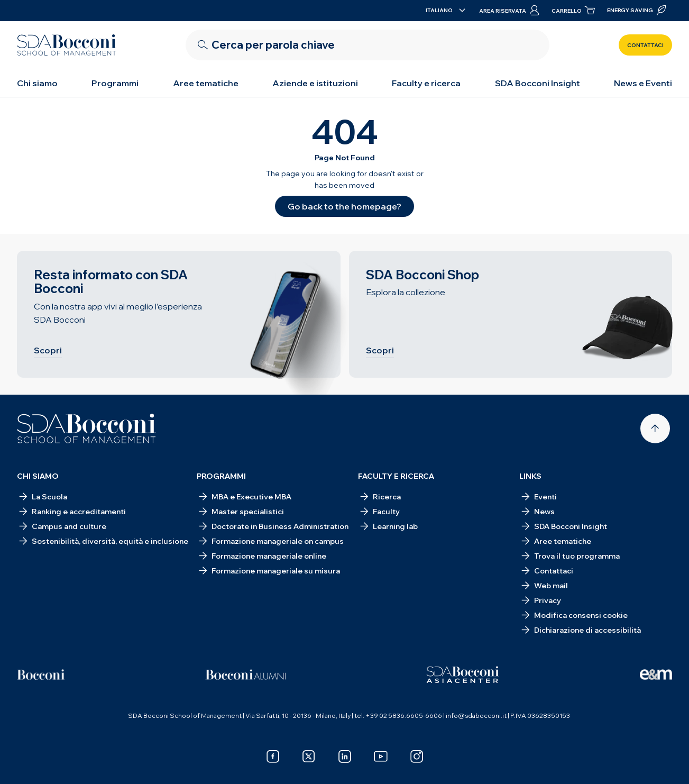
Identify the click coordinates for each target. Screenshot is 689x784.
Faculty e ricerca (426, 83)
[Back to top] (655, 429)
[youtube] (381, 756)
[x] (309, 756)
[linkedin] (345, 756)
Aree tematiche (206, 83)
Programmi (115, 83)
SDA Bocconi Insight (538, 83)
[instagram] (417, 756)
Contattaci (645, 45)
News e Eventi (643, 83)
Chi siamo (37, 83)
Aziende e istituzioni (315, 83)
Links (530, 476)
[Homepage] (86, 429)
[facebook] (273, 756)
